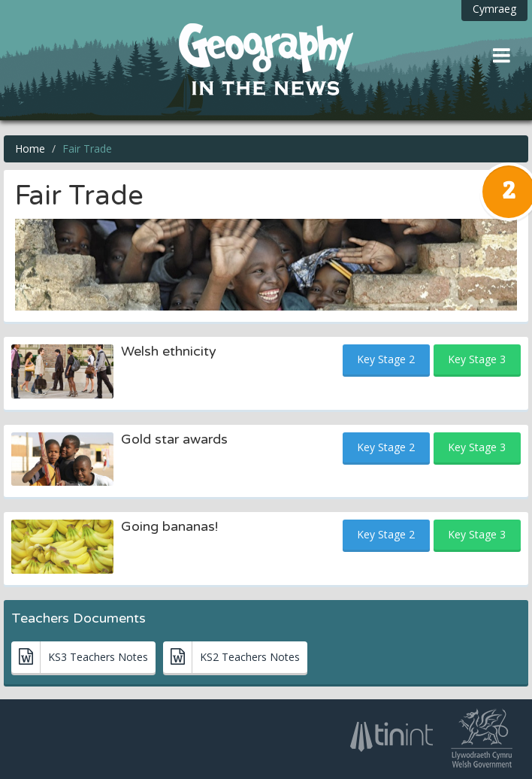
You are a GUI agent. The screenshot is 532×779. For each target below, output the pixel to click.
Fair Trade (87, 149)
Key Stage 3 (477, 359)
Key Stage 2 (386, 359)
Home (30, 149)
